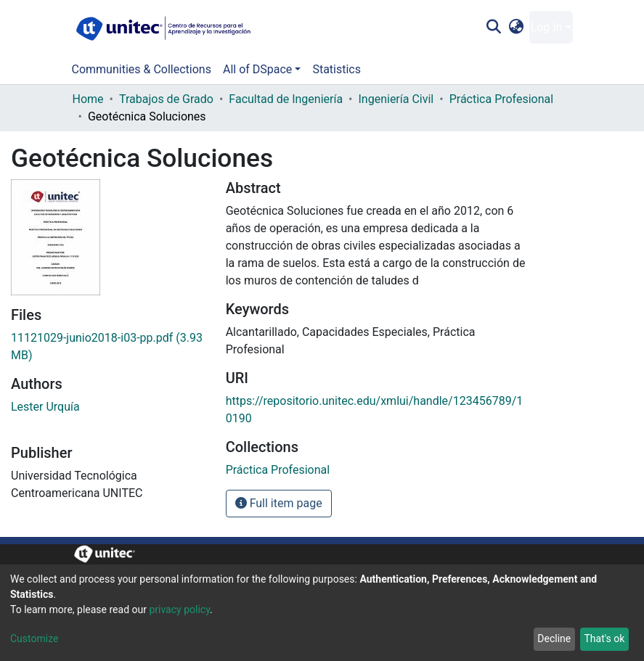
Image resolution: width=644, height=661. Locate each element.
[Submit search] (494, 28)
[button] (516, 28)
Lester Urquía (45, 407)
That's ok (604, 639)
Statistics (337, 69)
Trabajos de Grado (166, 99)
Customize (34, 639)
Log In (547, 27)
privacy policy (179, 609)
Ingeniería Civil (396, 99)
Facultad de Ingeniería (286, 99)
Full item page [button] (279, 503)
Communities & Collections (142, 69)
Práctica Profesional (502, 99)
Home (88, 99)
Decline (554, 639)
